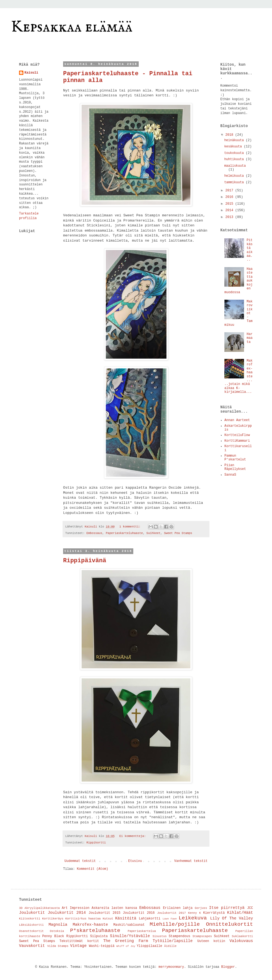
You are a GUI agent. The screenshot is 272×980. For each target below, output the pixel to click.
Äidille (170, 946)
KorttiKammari (237, 441)
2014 (230, 210)
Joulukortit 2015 (105, 913)
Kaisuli (31, 73)
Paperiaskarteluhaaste (124, 533)
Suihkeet (153, 533)
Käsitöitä (126, 918)
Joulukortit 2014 (67, 913)
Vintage (78, 946)
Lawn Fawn (170, 919)
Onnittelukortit (229, 924)
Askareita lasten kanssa (114, 908)
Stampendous (179, 936)
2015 (230, 204)
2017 (230, 191)
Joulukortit (32, 913)
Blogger (228, 967)
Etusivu (135, 861)
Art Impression (76, 908)
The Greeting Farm (126, 941)
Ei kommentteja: (134, 836)
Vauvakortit (32, 946)
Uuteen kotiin (211, 941)
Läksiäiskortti (31, 925)
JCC (250, 908)
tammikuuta (235, 182)
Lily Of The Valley (231, 918)
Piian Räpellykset (235, 467)
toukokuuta (235, 153)
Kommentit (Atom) (92, 869)
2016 (230, 197)
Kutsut (108, 919)
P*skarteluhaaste (95, 931)
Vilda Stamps (58, 946)
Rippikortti (96, 843)
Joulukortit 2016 (139, 913)
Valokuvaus (241, 941)
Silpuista (99, 936)
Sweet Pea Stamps (178, 533)
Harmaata (250, 338)
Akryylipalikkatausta (42, 908)
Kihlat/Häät (240, 913)
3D (21, 908)
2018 (230, 135)
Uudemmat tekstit (80, 861)
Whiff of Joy (126, 946)
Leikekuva (193, 918)
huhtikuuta (235, 159)
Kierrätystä (214, 913)
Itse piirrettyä (227, 908)
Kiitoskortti (30, 919)
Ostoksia (57, 931)
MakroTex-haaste (90, 925)
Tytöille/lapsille (173, 941)
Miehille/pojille (175, 924)
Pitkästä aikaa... (250, 250)
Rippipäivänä (85, 561)
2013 (230, 217)
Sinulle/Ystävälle (130, 936)
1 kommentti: (131, 527)
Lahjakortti (150, 919)
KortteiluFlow (237, 435)
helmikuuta (235, 176)
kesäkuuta (234, 147)
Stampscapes (202, 936)
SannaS (230, 475)
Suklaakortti (242, 936)
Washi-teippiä (102, 946)
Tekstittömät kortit (79, 941)
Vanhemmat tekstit (191, 861)
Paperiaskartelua (142, 931)
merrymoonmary (171, 967)
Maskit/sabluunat (129, 925)
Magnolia (58, 925)
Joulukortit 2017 (171, 913)
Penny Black (53, 936)
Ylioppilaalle (150, 946)
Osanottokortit (31, 931)
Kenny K (194, 913)
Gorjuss (201, 908)
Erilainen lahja (178, 908)
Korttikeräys (53, 919)
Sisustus (160, 936)
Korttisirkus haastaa (83, 919)
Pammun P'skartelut (235, 458)
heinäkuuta (235, 140)
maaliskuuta (235, 166)
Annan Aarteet (237, 420)
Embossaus (94, 533)
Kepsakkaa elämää (72, 27)
